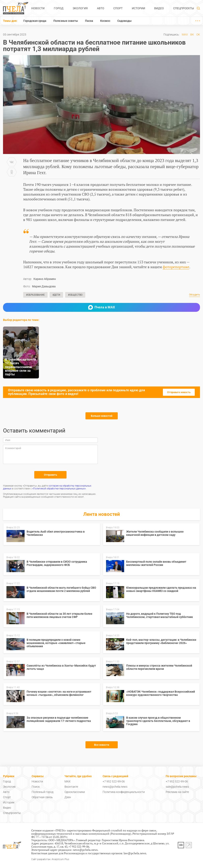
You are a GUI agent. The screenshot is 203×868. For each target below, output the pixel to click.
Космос (105, 21)
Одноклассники (75, 792)
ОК (198, 35)
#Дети (56, 295)
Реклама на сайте (177, 792)
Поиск (36, 787)
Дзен (68, 797)
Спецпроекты (184, 8)
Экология (80, 8)
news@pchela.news (115, 787)
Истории (138, 8)
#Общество (75, 295)
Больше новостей (102, 416)
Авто (101, 8)
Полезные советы (66, 21)
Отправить (50, 475)
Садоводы (124, 21)
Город (59, 8)
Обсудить (195, 295)
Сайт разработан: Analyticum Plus (50, 859)
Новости (38, 8)
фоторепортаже (176, 267)
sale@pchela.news (177, 787)
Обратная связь (42, 797)
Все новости (102, 745)
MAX (185, 35)
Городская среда (35, 21)
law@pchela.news (135, 853)
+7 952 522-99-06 (114, 781)
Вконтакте (71, 787)
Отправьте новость (179, 392)
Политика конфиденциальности (124, 792)
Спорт (118, 8)
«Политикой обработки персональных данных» (59, 489)
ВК (192, 35)
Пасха (89, 21)
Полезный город (43, 792)
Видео (159, 8)
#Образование (35, 295)
